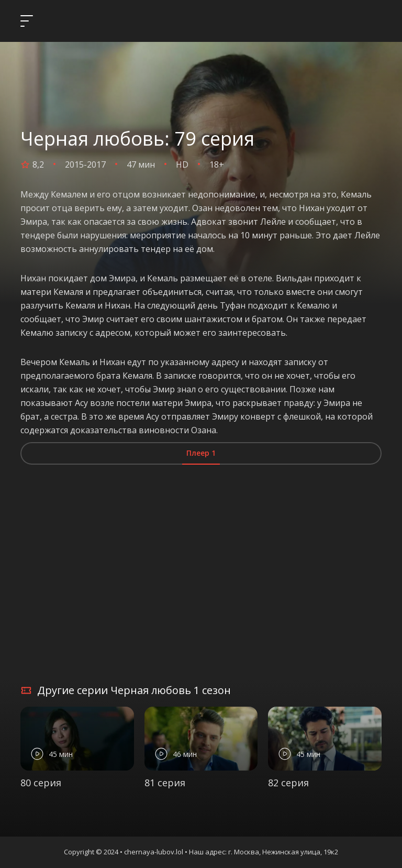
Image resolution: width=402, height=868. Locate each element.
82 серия (288, 783)
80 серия (41, 783)
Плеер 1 (201, 453)
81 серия (165, 783)
